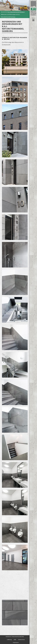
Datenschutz (21, 640)
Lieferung (9, 640)
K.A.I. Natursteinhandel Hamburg (16, 12)
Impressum (16, 642)
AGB (15, 640)
